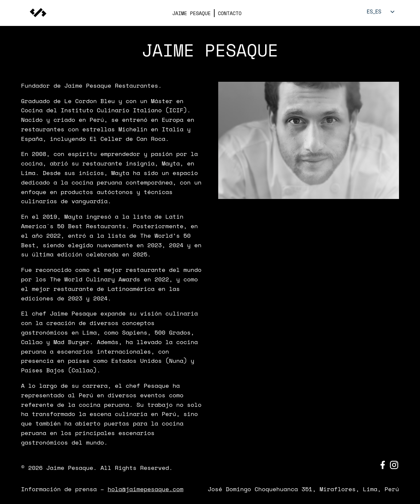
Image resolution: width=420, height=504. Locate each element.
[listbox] (379, 12)
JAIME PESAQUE (191, 13)
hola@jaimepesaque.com (146, 489)
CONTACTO (230, 13)
